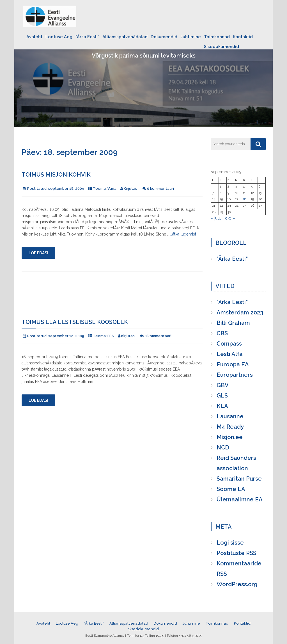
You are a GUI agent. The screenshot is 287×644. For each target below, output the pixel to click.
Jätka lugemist (183, 234)
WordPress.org (237, 584)
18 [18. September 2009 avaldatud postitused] (244, 199)
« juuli (216, 218)
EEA (111, 336)
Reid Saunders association (236, 463)
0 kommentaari (160, 189)
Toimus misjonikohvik (56, 175)
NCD (223, 447)
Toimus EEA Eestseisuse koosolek (75, 322)
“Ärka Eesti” (87, 37)
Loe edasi (38, 253)
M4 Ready (230, 427)
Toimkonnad (217, 37)
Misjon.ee (230, 437)
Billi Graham (233, 323)
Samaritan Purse (239, 479)
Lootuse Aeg (59, 37)
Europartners (235, 375)
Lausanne (230, 416)
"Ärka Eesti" (232, 259)
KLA (222, 406)
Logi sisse (230, 543)
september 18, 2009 (66, 189)
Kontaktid (243, 37)
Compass (229, 344)
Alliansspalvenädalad (125, 37)
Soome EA (231, 489)
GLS (222, 396)
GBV (223, 385)
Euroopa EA (233, 364)
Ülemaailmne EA (240, 499)
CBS (222, 333)
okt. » (230, 218)
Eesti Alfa (230, 354)
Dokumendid (164, 37)
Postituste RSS (237, 553)
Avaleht (34, 37)
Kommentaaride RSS (239, 569)
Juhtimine (191, 37)
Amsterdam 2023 (240, 312)
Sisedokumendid (221, 47)
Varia (112, 189)
